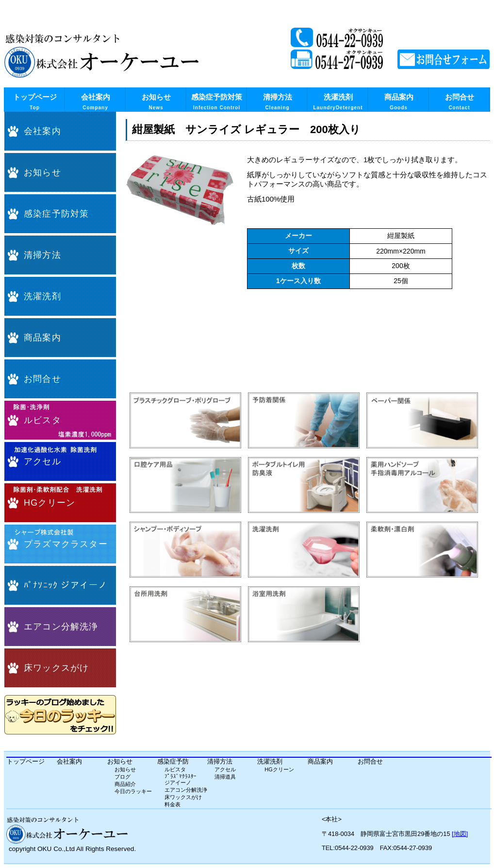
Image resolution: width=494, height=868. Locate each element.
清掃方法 (278, 102)
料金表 (173, 804)
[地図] (460, 834)
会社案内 (96, 102)
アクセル (42, 461)
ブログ (123, 777)
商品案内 (399, 102)
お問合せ (460, 102)
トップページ (35, 102)
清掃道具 (225, 777)
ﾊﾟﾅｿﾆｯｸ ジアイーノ (66, 585)
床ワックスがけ (56, 668)
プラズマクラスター (66, 544)
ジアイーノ (178, 783)
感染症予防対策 (217, 102)
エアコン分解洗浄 (61, 627)
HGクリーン (49, 503)
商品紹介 (125, 784)
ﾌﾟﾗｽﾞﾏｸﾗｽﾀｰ (181, 776)
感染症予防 (173, 761)
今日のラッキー (133, 791)
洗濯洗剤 (338, 102)
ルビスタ (42, 420)
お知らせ (156, 102)
